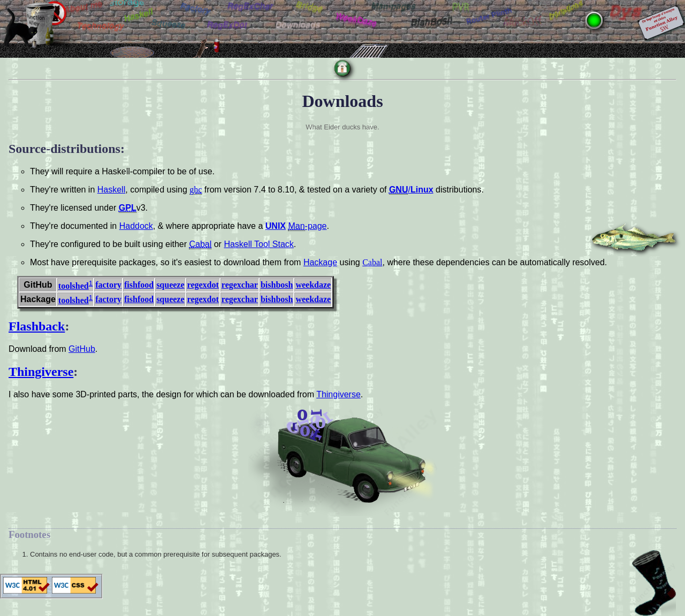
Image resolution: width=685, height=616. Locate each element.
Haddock (136, 226)
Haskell (111, 190)
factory (108, 285)
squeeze (170, 285)
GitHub (82, 349)
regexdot (203, 285)
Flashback (37, 326)
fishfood (139, 285)
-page (307, 226)
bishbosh (277, 285)
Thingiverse (41, 372)
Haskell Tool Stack (258, 244)
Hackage (320, 262)
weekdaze (313, 285)
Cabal (372, 262)
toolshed (74, 286)
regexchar (240, 285)
